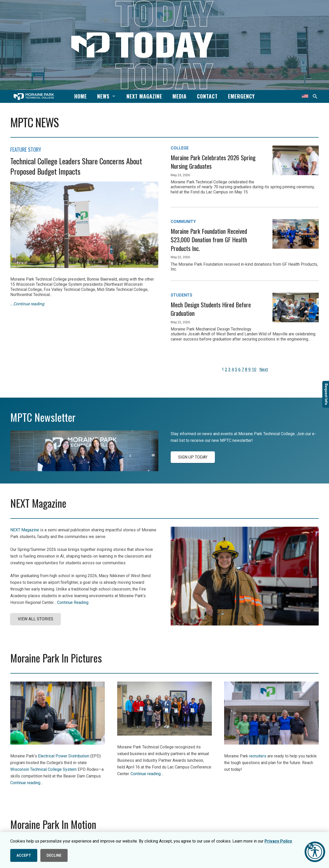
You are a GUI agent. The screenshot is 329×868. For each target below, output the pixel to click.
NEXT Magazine (25, 530)
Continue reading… (27, 783)
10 (254, 369)
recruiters (258, 756)
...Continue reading (27, 304)
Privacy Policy (278, 841)
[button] (113, 96)
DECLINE (54, 855)
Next (264, 369)
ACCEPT (24, 855)
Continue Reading (73, 602)
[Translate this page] (305, 96)
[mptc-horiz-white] (34, 97)
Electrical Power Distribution (64, 756)
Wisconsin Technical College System (43, 769)
